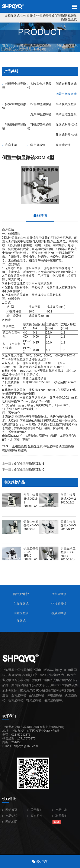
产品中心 (60, 810)
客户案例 (35, 816)
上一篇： (23, 464)
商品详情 (40, 216)
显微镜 (72, 19)
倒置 (68, 695)
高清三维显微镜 (65, 114)
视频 (11, 700)
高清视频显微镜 (65, 104)
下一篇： (23, 469)
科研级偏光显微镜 (14, 126)
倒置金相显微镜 (65, 84)
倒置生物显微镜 (41, 45)
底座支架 (10, 145)
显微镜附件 (62, 145)
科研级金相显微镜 (14, 86)
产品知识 (10, 816)
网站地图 (10, 822)
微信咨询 (42, 862)
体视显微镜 (44, 16)
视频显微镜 (10, 450)
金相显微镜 (12, 16)
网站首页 (10, 810)
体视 (50, 695)
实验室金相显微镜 (39, 86)
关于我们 (35, 810)
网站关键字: (21, 594)
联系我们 (60, 816)
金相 (14, 695)
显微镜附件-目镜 (65, 124)
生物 (23, 237)
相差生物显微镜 (39, 104)
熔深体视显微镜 (39, 114)
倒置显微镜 (60, 16)
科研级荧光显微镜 (39, 126)
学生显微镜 (36, 145)
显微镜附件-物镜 (65, 135)
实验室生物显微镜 (14, 106)
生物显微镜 (28, 16)
